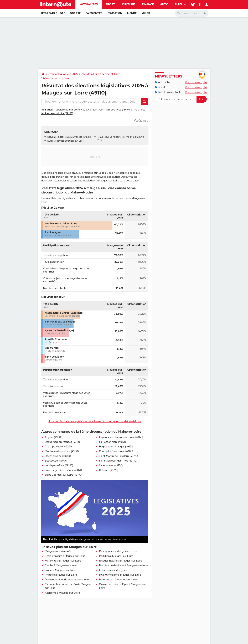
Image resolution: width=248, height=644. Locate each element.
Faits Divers (94, 13)
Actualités (89, 4)
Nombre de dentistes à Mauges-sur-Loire (123, 565)
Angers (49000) (54, 437)
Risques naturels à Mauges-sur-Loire (121, 561)
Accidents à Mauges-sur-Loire (62, 593)
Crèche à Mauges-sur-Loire (61, 565)
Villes (146, 13)
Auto (164, 4)
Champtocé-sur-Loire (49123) (116, 451)
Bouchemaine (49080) (58, 456)
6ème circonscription (56, 78)
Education (115, 13)
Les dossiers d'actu (169, 92)
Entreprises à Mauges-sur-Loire (118, 570)
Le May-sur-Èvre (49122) (59, 465)
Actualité (162, 82)
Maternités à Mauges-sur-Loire (63, 561)
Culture (128, 4)
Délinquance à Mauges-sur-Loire (118, 551)
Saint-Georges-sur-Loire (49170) (63, 475)
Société (75, 13)
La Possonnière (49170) (113, 442)
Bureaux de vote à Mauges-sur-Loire (65, 141)
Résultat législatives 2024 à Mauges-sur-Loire (69, 137)
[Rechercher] (192, 13)
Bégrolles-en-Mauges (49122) (116, 447)
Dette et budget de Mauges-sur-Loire (67, 580)
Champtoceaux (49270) (59, 447)
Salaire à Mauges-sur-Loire (60, 570)
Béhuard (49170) (109, 470)
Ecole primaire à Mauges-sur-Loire (65, 556)
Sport (110, 4)
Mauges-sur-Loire (106, 137)
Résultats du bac (53, 13)
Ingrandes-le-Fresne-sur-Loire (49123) (121, 437)
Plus (180, 4)
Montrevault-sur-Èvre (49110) (62, 451)
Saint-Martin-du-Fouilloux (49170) (118, 456)
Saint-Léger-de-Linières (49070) (64, 470)
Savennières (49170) (111, 465)
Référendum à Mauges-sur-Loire (118, 580)
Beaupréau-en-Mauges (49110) (63, 442)
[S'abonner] (181, 99)
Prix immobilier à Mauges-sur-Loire (120, 575)
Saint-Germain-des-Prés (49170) (111, 110)
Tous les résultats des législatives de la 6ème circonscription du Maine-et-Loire (95, 421)
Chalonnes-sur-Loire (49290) (73, 110)
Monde (132, 13)
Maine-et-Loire (111, 74)
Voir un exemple (196, 82)
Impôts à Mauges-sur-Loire (61, 575)
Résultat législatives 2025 (63, 74)
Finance (148, 4)
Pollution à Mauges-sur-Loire (116, 556)
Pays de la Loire (90, 74)
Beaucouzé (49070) (56, 461)
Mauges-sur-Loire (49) (58, 551)
